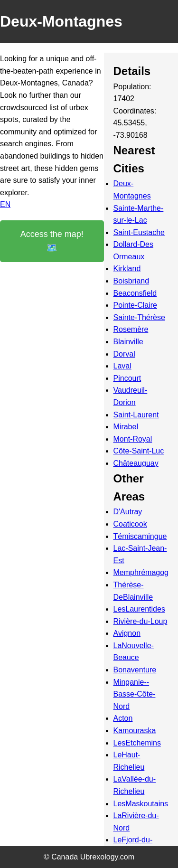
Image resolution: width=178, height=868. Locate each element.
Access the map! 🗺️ (52, 241)
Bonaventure (135, 670)
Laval (122, 366)
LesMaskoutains (141, 804)
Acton (123, 718)
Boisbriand (131, 281)
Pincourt (127, 378)
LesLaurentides (139, 609)
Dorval (124, 354)
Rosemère (131, 329)
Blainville (128, 342)
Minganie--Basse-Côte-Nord (135, 694)
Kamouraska (135, 731)
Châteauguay (136, 463)
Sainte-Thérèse (139, 317)
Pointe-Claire (135, 305)
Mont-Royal (133, 439)
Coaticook (130, 524)
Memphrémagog (141, 572)
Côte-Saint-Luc (139, 451)
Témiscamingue (140, 536)
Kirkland (127, 269)
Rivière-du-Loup (141, 621)
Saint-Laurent (136, 415)
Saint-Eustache (139, 232)
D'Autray (128, 512)
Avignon (127, 633)
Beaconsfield (135, 293)
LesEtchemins (137, 743)
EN (5, 204)
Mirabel (126, 427)
